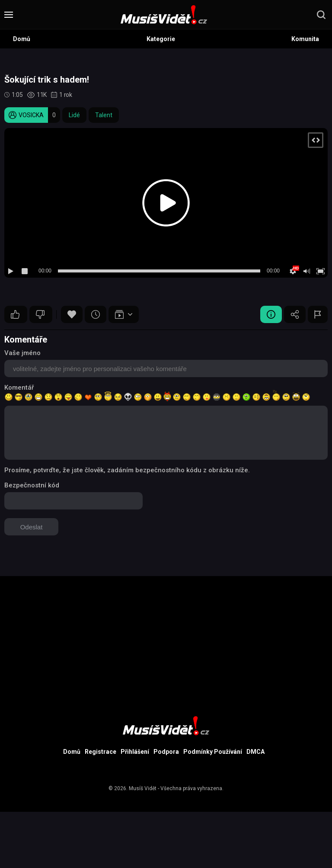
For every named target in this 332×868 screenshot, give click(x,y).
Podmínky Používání (213, 752)
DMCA (255, 752)
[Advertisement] (166, 637)
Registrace (101, 752)
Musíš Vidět (143, 788)
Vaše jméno (22, 353)
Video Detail (271, 314)
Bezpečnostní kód (32, 485)
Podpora (166, 752)
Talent (104, 115)
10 (15, 314)
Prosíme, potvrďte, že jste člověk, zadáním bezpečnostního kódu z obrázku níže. (127, 470)
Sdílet (295, 314)
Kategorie (161, 39)
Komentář (19, 388)
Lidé (74, 115)
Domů (22, 39)
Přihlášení (135, 752)
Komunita (305, 39)
